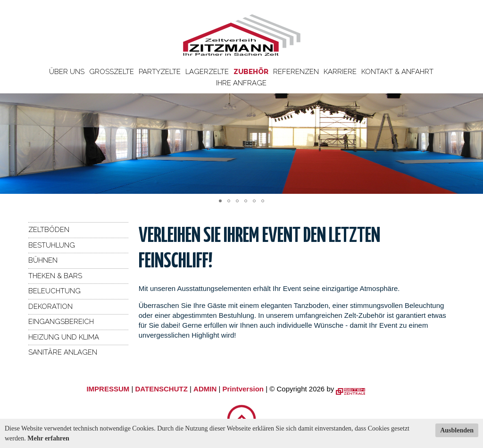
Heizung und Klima (64, 337)
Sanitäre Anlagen (63, 352)
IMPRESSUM (108, 389)
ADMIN (205, 389)
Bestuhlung (52, 245)
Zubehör (251, 72)
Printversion (243, 389)
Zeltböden (49, 230)
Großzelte (112, 72)
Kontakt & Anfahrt (397, 72)
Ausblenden (457, 430)
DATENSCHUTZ (161, 389)
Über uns (67, 72)
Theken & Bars (55, 276)
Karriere (340, 72)
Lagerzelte (207, 72)
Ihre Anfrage (241, 83)
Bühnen (43, 260)
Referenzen (296, 72)
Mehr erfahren (48, 438)
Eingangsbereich (61, 322)
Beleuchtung (54, 291)
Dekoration (50, 307)
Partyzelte (160, 72)
